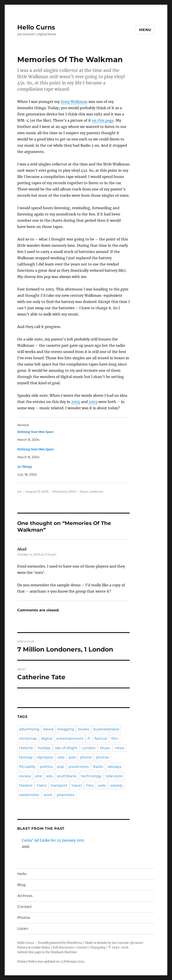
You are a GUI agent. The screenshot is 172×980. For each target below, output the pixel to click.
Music (84, 491)
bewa (48, 729)
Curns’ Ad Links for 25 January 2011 (53, 840)
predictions (78, 767)
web (102, 785)
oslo (61, 757)
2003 (93, 402)
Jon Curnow (120, 943)
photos (102, 757)
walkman (97, 491)
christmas (28, 739)
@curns (136, 943)
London (89, 748)
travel (77, 785)
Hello (22, 874)
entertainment (70, 739)
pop (60, 767)
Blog (21, 885)
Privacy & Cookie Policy (34, 948)
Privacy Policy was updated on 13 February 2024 (51, 962)
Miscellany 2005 (64, 491)
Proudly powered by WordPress (60, 943)
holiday (44, 748)
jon (20, 491)
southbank (67, 776)
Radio (98, 767)
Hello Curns (36, 27)
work (48, 795)
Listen (23, 929)
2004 (76, 402)
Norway (26, 757)
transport (59, 785)
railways (114, 767)
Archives (25, 896)
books (84, 729)
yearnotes (66, 795)
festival (101, 739)
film (115, 739)
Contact (25, 907)
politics (46, 767)
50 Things (25, 467)
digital (47, 739)
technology (91, 776)
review (25, 776)
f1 (89, 739)
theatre (26, 785)
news (119, 748)
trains (42, 785)
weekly (116, 785)
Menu (145, 30)
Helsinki (26, 748)
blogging (66, 729)
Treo (90, 785)
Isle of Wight (66, 748)
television (114, 776)
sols (49, 776)
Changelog (98, 948)
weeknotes (29, 795)
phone (86, 757)
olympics (45, 757)
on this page (103, 120)
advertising (29, 729)
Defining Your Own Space (35, 432)
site (38, 776)
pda (72, 757)
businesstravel (106, 729)
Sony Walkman (74, 102)
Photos (24, 918)
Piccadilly (27, 767)
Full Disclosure (63, 948)
